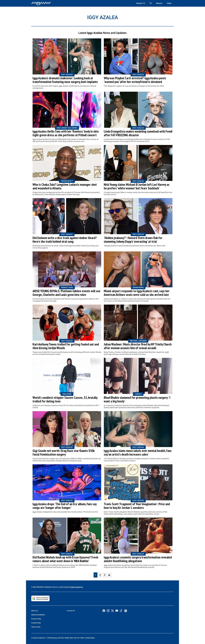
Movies (159, 3)
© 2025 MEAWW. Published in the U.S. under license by (51, 587)
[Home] (41, 3)
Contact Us (71, 611)
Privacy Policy (36, 619)
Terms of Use (36, 627)
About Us (35, 611)
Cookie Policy (36, 623)
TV (151, 3)
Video (169, 3)
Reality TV (141, 3)
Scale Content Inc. (77, 587)
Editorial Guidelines (38, 615)
